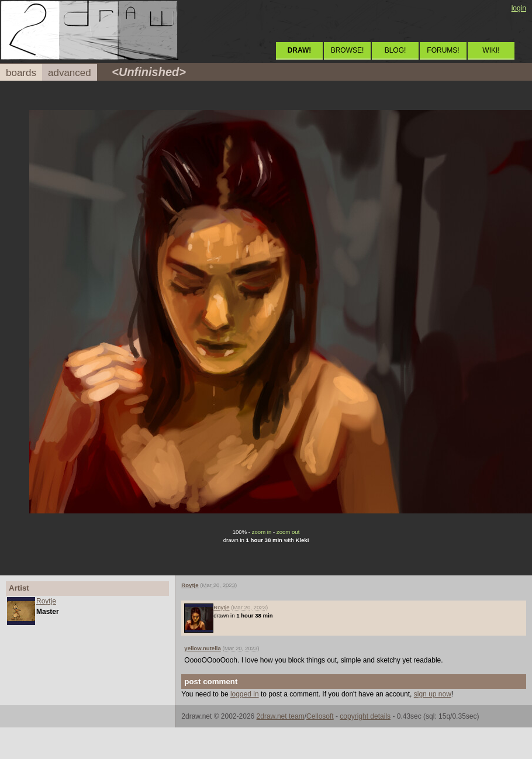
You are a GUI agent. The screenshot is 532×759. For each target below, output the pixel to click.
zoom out (288, 532)
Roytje (46, 601)
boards (21, 73)
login (519, 8)
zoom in (262, 532)
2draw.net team (281, 716)
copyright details (365, 716)
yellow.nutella (203, 648)
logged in (245, 694)
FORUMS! (443, 50)
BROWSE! (348, 50)
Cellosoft (320, 716)
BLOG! (395, 50)
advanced (70, 73)
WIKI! (491, 50)
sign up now (433, 694)
